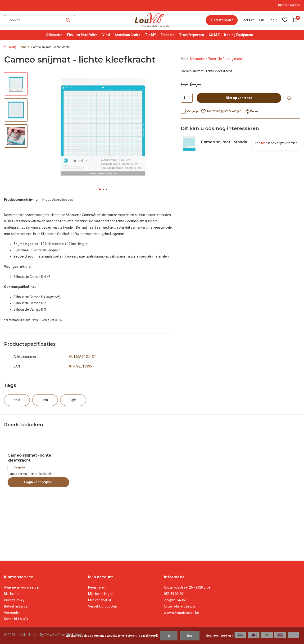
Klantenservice (289, 5)
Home (24, 47)
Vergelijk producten (103, 606)
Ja (169, 636)
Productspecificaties (58, 200)
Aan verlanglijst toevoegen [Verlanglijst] (221, 111)
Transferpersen (192, 35)
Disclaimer (12, 594)
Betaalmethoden (17, 606)
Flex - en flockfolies (82, 35)
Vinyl (106, 35)
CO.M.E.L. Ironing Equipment (231, 35)
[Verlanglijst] (285, 20)
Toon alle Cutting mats (225, 59)
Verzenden (12, 613)
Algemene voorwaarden (22, 587)
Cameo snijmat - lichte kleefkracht (29, 458)
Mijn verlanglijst (100, 600)
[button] (100, 189)
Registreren (97, 587)
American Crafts (127, 35)
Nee (190, 636)
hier (264, 143)
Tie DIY (150, 35)
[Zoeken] (40, 20)
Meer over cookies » (220, 636)
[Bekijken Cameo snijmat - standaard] (189, 143)
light (73, 400)
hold (17, 400)
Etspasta (168, 35)
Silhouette (54, 35)
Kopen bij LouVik (16, 619)
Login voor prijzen (38, 482)
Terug (10, 47)
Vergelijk (190, 111)
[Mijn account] (273, 20)
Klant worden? (222, 20)
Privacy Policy (14, 600)
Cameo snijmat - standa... (225, 142)
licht (45, 400)
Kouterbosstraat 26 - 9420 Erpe (187, 587)
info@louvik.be (175, 600)
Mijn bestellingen (101, 594)
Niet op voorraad (239, 98)
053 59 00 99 (174, 594)
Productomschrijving (21, 200)
